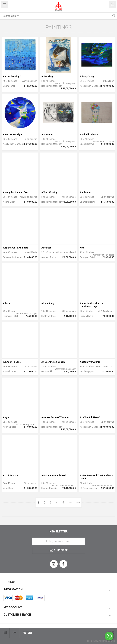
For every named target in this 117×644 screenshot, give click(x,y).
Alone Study (48, 303)
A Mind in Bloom (89, 134)
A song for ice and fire (15, 192)
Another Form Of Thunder (56, 417)
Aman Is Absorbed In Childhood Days (91, 305)
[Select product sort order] (15, 633)
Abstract (46, 248)
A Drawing (47, 76)
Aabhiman (86, 192)
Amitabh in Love (12, 362)
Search (113, 16)
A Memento (48, 134)
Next (71, 503)
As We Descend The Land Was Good (96, 477)
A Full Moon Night (13, 134)
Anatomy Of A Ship (90, 362)
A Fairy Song (87, 76)
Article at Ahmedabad (53, 475)
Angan (7, 417)
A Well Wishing (49, 192)
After (83, 248)
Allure (6, 303)
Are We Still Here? (90, 417)
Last (78, 503)
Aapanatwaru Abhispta (16, 248)
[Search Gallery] (55, 16)
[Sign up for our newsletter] (59, 541)
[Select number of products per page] (5, 633)
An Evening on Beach (53, 362)
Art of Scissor (11, 475)
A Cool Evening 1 (12, 76)
